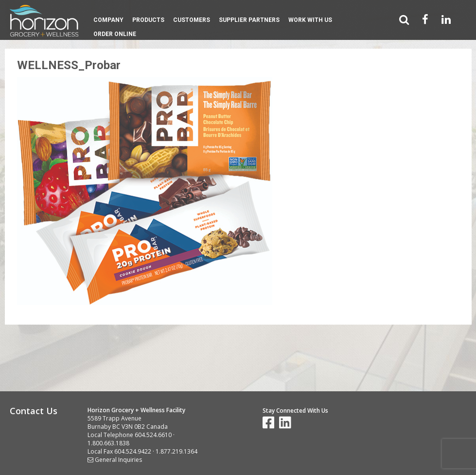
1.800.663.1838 (108, 443)
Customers (192, 20)
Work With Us (310, 20)
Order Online (115, 34)
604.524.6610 (153, 435)
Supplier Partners (249, 20)
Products (148, 20)
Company (108, 20)
